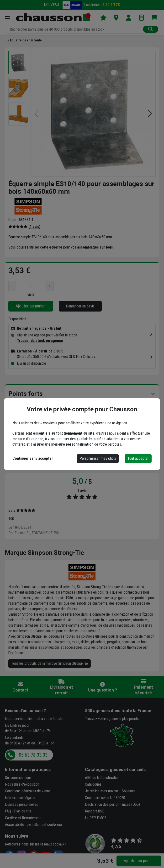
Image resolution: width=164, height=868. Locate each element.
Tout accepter (138, 458)
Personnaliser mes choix (98, 458)
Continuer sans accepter (33, 458)
